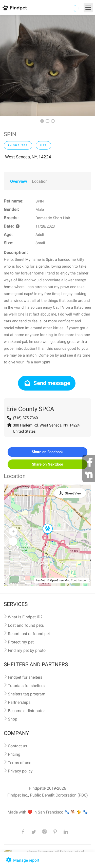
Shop (13, 719)
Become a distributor (26, 711)
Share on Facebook (48, 452)
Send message (47, 383)
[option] (48, 66)
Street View (73, 493)
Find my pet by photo (27, 650)
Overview (19, 181)
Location (40, 181)
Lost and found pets (26, 625)
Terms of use (20, 763)
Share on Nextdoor (48, 464)
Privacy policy (20, 771)
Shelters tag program (27, 694)
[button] (44, 524)
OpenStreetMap (60, 580)
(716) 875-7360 (25, 418)
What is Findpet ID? (25, 617)
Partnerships (19, 702)
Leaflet (40, 580)
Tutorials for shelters (26, 686)
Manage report (22, 860)
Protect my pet (21, 642)
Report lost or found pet (29, 634)
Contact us (17, 746)
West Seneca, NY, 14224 (28, 157)
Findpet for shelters (25, 677)
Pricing (14, 754)
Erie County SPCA (30, 409)
